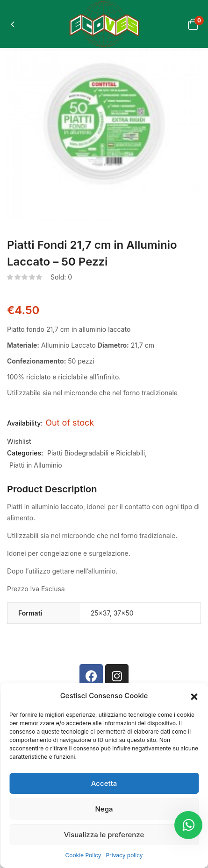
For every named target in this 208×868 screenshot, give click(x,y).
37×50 (124, 613)
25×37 (100, 613)
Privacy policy (124, 855)
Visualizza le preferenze (104, 835)
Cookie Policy (83, 855)
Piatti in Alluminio (36, 465)
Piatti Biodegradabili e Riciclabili (96, 453)
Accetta (104, 783)
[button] (194, 696)
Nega (104, 809)
